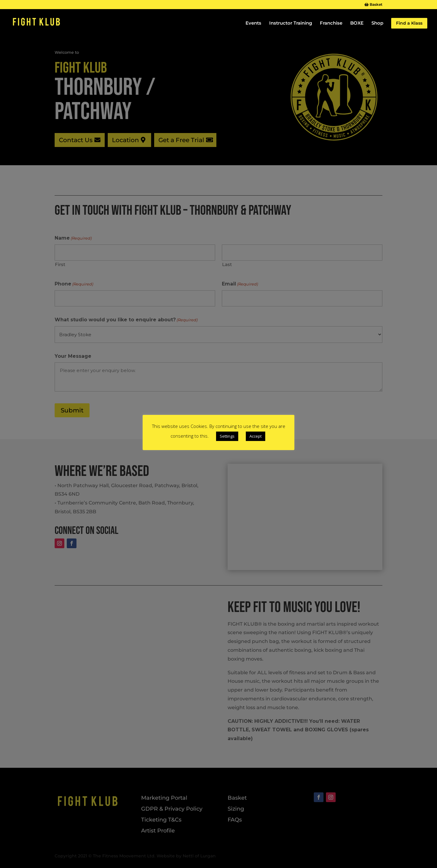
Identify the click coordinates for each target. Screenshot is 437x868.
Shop (377, 24)
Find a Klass (409, 23)
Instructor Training (291, 24)
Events (253, 24)
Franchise (331, 24)
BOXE (357, 24)
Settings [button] (227, 436)
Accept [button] (256, 436)
